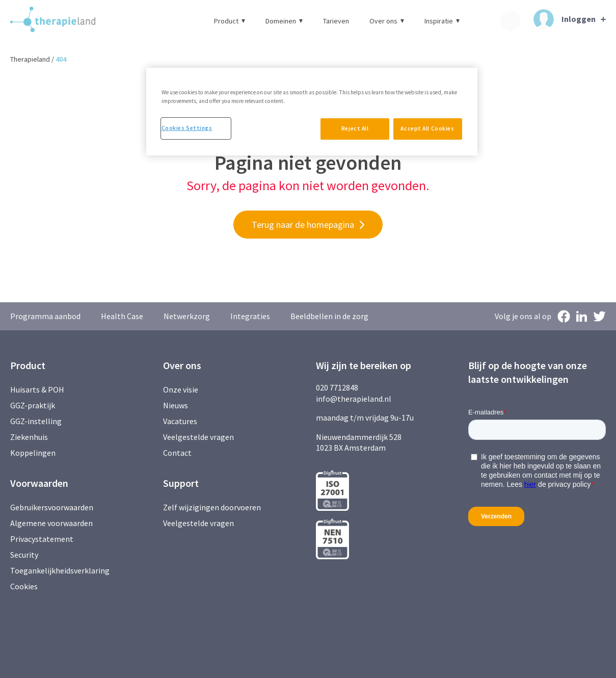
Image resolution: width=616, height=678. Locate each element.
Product (230, 21)
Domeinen (284, 21)
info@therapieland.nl (354, 399)
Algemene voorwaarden (51, 523)
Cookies (24, 586)
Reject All (352, 128)
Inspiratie (442, 21)
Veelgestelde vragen (198, 437)
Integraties (250, 316)
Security (24, 555)
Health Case (122, 316)
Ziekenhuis (29, 437)
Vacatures (180, 421)
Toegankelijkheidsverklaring (60, 570)
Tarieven (336, 21)
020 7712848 (337, 387)
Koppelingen (33, 453)
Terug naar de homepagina (303, 225)
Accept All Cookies (427, 128)
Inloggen (565, 19)
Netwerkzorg (187, 316)
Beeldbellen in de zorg (329, 316)
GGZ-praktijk (33, 405)
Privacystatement (42, 539)
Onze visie (181, 389)
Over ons (387, 21)
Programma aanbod (45, 316)
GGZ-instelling (36, 421)
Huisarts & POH (37, 389)
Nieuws (176, 405)
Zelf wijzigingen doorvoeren (213, 507)
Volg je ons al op (523, 316)
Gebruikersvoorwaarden (52, 507)
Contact (177, 453)
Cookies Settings (187, 128)
